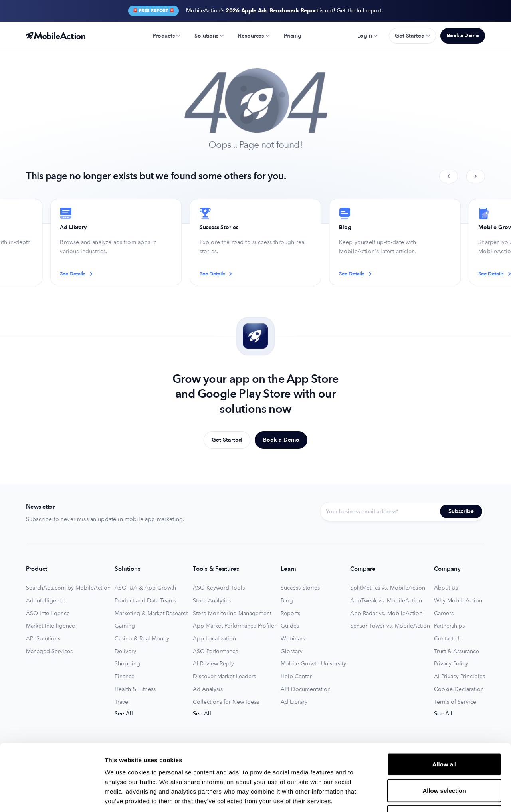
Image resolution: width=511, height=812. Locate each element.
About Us (446, 588)
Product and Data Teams (145, 601)
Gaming (125, 626)
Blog (287, 601)
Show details (419, 796)
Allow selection (444, 734)
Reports (290, 614)
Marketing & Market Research (152, 614)
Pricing (293, 36)
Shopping (127, 664)
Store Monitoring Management (232, 614)
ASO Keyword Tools (219, 588)
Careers (444, 614)
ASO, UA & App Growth (145, 588)
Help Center (296, 677)
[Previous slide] (449, 176)
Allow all (445, 707)
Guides (290, 626)
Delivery (125, 652)
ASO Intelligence (48, 614)
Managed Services (49, 652)
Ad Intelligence (46, 601)
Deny (445, 760)
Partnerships (449, 626)
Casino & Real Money (142, 639)
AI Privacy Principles (460, 677)
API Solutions (43, 639)
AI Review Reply (213, 664)
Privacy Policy (451, 664)
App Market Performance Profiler (235, 626)
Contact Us (448, 639)
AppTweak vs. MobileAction (386, 601)
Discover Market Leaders (224, 677)
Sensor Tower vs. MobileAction (390, 626)
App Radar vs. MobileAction (386, 614)
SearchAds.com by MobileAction (68, 588)
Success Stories (300, 588)
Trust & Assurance (457, 652)
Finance (125, 677)
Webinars (293, 639)
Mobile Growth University (313, 664)
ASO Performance (216, 652)
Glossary (292, 652)
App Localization (214, 639)
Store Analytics (212, 601)
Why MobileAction (458, 601)
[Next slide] (476, 176)
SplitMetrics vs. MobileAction (388, 588)
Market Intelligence (51, 626)
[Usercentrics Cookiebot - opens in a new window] (52, 796)
